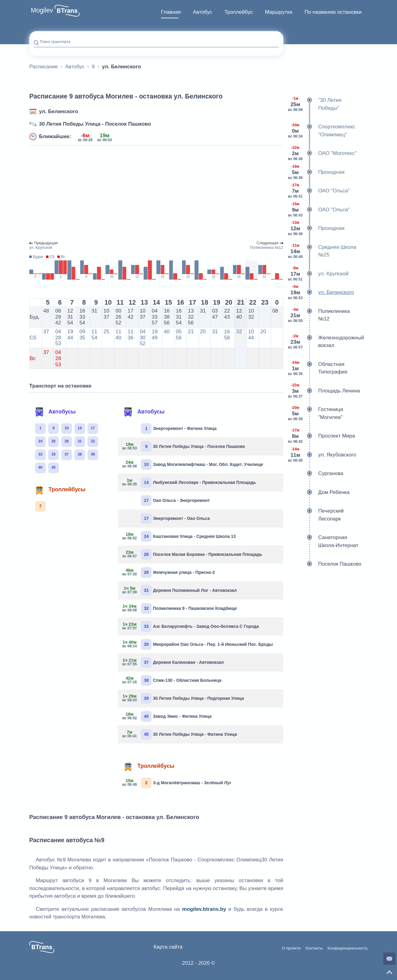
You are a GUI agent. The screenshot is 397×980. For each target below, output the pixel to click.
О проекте (291, 948)
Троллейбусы (60, 490)
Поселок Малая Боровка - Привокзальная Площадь (192, 554)
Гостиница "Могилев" (315, 413)
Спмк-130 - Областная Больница (172, 680)
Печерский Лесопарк (316, 515)
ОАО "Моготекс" (322, 153)
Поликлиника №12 (319, 315)
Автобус (203, 12)
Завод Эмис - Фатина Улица (167, 716)
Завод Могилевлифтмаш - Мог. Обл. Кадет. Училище (193, 465)
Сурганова (316, 474)
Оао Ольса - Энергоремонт (175, 501)
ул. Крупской (318, 274)
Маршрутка (279, 12)
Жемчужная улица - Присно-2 (169, 572)
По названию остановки (333, 12)
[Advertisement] (156, 193)
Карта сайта (168, 947)
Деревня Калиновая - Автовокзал (173, 662)
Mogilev (42, 10)
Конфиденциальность (348, 948)
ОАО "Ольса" (319, 191)
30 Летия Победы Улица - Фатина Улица (180, 734)
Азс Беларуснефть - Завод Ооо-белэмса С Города (191, 626)
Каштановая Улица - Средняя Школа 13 (179, 536)
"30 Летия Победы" (315, 104)
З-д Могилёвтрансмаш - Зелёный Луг (177, 783)
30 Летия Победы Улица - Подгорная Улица (183, 698)
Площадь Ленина (324, 391)
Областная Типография (318, 368)
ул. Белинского (59, 111)
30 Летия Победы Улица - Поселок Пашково (95, 124)
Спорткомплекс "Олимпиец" (322, 131)
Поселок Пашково (325, 564)
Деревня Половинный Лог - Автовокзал (180, 590)
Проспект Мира (322, 436)
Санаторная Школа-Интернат (323, 541)
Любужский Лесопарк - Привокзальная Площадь (189, 483)
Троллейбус (239, 12)
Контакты (314, 948)
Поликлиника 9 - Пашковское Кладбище (180, 608)
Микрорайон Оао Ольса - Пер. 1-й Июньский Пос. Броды (198, 644)
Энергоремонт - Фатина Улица (179, 429)
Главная (171, 12)
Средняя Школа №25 (322, 251)
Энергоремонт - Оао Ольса (175, 519)
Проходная (316, 172)
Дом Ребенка (319, 492)
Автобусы (55, 412)
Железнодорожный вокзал (326, 342)
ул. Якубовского (322, 455)
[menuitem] (171, 12)
